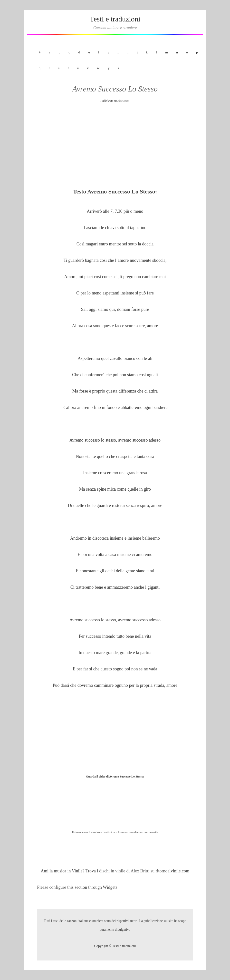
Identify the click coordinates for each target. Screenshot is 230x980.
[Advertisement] (115, 147)
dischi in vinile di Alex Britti (125, 871)
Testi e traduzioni (115, 19)
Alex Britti (124, 101)
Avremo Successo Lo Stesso (115, 89)
